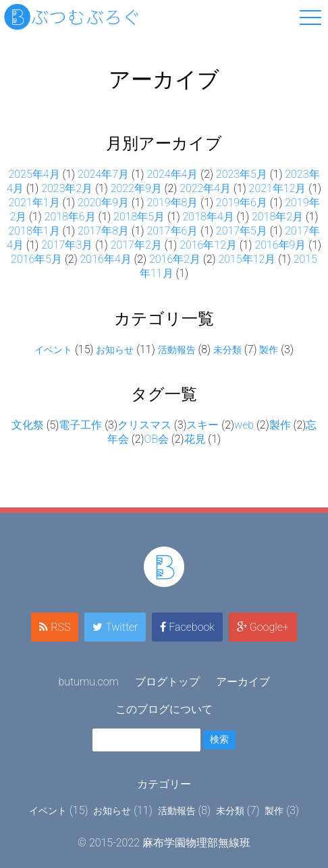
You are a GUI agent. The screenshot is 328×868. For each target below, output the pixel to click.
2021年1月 (34, 203)
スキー (202, 425)
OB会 (157, 439)
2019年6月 (242, 203)
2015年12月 (247, 259)
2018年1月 (34, 231)
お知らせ (115, 350)
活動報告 (177, 350)
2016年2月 (175, 259)
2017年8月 (103, 231)
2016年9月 (280, 245)
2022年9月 (136, 188)
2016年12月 (208, 245)
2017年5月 (242, 231)
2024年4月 (172, 174)
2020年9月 (103, 203)
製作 (269, 350)
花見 (195, 439)
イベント (53, 350)
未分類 (227, 350)
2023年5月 (242, 174)
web (244, 425)
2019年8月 (172, 203)
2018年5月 (139, 217)
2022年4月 (205, 188)
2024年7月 (103, 174)
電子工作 (80, 425)
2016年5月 (36, 259)
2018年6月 (70, 217)
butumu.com (88, 682)
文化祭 (28, 425)
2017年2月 (136, 245)
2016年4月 (106, 259)
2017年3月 (67, 245)
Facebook (187, 627)
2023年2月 (67, 188)
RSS (55, 627)
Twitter (115, 627)
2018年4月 (209, 217)
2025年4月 (34, 174)
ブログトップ (167, 682)
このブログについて (164, 709)
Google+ (263, 627)
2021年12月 (278, 188)
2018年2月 (277, 217)
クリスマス (144, 425)
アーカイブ (243, 682)
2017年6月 (172, 231)
